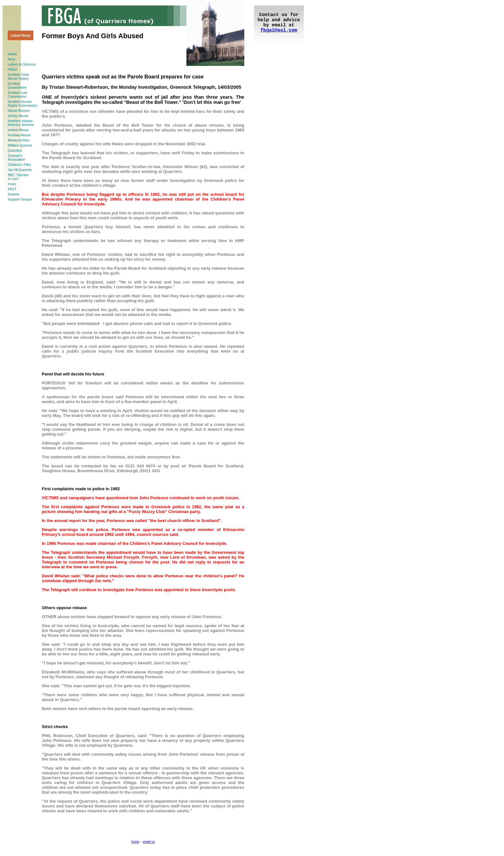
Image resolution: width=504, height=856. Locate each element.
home (135, 842)
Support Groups (20, 199)
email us (149, 842)
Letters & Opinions (22, 64)
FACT (12, 189)
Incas (12, 184)
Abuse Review (19, 111)
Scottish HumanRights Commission (22, 104)
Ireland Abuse (18, 130)
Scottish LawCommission (17, 95)
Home (12, 54)
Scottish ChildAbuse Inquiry (18, 77)
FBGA (12, 69)
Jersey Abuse (18, 116)
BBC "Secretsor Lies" (18, 177)
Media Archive (18, 140)
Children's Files (19, 165)
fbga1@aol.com (279, 30)
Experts (14, 194)
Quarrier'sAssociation (17, 158)
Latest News (21, 35)
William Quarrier (20, 145)
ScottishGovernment (17, 86)
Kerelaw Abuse (19, 135)
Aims (12, 59)
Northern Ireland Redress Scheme (21, 123)
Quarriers (15, 150)
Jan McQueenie (20, 170)
